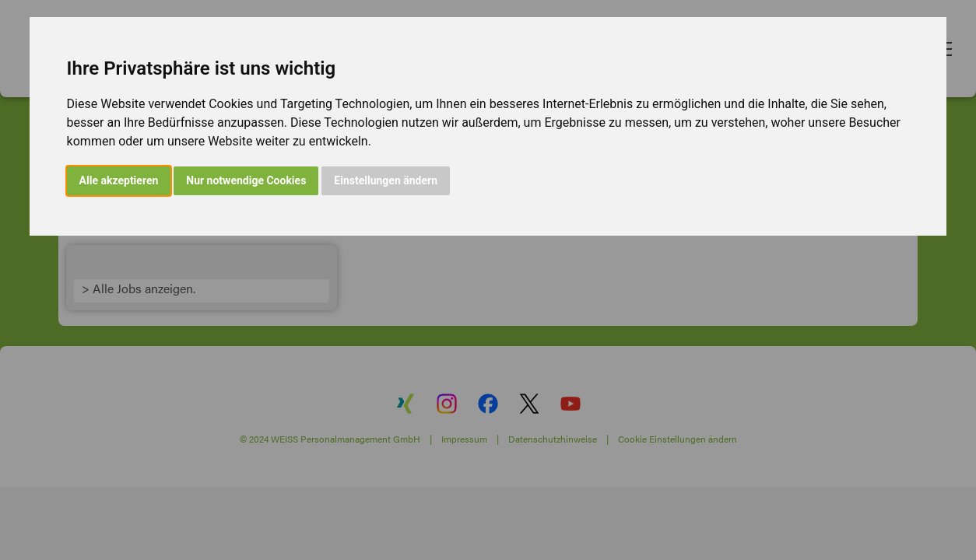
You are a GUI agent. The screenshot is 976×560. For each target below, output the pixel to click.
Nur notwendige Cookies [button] (246, 180)
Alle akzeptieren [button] (119, 180)
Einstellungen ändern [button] (386, 180)
